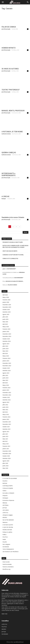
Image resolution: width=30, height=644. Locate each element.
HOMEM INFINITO (9, 48)
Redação (4, 199)
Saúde (4, 539)
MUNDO (5, 517)
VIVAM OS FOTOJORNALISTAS (10, 259)
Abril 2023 (5, 383)
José (4, 269)
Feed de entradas (7, 564)
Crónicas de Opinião (8, 488)
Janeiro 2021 (6, 449)
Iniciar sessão (6, 562)
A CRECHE (5, 196)
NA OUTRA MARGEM (8, 520)
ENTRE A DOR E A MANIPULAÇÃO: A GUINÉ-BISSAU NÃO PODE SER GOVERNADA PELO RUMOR (15, 246)
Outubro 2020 (6, 456)
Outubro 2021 (6, 427)
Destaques (5, 498)
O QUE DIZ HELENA (8, 527)
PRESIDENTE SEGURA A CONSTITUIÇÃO (13, 242)
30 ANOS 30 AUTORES (10, 69)
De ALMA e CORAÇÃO (8, 493)
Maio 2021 (5, 439)
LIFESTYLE (5, 513)
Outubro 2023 (6, 368)
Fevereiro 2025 (6, 329)
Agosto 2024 (6, 344)
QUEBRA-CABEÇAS (9, 153)
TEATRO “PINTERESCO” (11, 90)
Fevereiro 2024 (6, 358)
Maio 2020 (5, 468)
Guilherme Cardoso (6, 134)
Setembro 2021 (7, 429)
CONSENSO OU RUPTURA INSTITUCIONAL (13, 255)
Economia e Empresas (8, 500)
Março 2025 (6, 327)
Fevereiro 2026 (6, 300)
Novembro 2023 (7, 366)
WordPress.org (6, 569)
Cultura (4, 491)
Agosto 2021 (6, 432)
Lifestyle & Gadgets (8, 515)
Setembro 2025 (7, 312)
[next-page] (20, 227)
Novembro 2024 (7, 336)
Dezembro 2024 (7, 334)
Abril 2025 (5, 324)
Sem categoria (6, 544)
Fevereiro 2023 (6, 388)
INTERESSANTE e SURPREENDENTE (9, 174)
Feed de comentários (8, 567)
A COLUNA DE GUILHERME (10, 478)
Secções (5, 542)
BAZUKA (5, 483)
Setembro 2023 (7, 371)
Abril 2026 (5, 295)
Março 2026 (6, 297)
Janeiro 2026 (6, 302)
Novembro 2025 (7, 307)
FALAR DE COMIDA (9, 27)
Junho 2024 (5, 349)
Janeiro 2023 (6, 390)
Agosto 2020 (6, 461)
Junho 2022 (5, 407)
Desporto (5, 495)
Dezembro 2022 (7, 392)
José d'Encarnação (6, 29)
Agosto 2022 (6, 402)
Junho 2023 (5, 378)
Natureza (5, 522)
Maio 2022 (5, 410)
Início (3, 6)
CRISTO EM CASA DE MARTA (10, 251)
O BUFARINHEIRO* (11, 269)
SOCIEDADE (6, 547)
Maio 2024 (5, 351)
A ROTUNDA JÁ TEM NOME (12, 132)
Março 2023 (6, 385)
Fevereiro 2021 (6, 446)
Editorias (5, 503)
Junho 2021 (5, 436)
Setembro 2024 (7, 341)
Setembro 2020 (7, 458)
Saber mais (4, 614)
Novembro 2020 (7, 454)
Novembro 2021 (7, 424)
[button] (3, 2)
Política (4, 535)
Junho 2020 (5, 466)
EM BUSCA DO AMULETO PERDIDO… (15, 281)
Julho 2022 (5, 405)
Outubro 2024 (6, 339)
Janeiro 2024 (6, 361)
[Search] (28, 2)
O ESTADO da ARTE (8, 525)
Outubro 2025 (6, 310)
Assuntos (5, 481)
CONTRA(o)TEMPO (8, 486)
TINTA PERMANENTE (8, 549)
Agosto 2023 (6, 373)
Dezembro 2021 (7, 422)
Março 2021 (6, 444)
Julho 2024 (5, 346)
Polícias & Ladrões (7, 532)
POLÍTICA (5, 537)
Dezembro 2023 (7, 363)
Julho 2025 (5, 317)
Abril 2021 (5, 441)
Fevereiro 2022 (6, 417)
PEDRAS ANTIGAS (7, 530)
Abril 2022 (5, 412)
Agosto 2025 (6, 314)
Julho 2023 (5, 375)
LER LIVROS (6, 510)
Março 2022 (6, 414)
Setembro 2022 (7, 400)
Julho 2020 (5, 463)
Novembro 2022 (7, 395)
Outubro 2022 (6, 397)
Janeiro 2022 (6, 419)
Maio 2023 (5, 380)
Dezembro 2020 (7, 451)
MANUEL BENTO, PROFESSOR (13, 111)
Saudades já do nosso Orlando (13, 217)
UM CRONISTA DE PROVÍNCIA (10, 552)
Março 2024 (6, 356)
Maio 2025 (5, 322)
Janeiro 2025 (6, 331)
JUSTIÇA (5, 508)
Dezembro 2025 (7, 305)
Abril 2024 (5, 353)
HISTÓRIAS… (6, 505)
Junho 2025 (5, 319)
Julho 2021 (5, 434)
